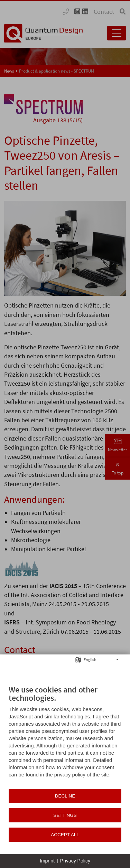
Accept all (65, 835)
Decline (65, 796)
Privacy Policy (75, 861)
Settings (65, 815)
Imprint (47, 861)
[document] (65, 736)
